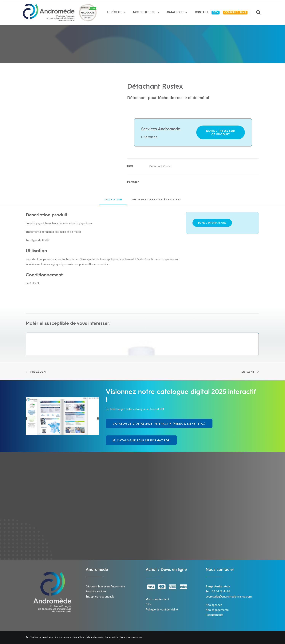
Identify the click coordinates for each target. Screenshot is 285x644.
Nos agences (214, 605)
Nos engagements (217, 610)
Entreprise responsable (100, 597)
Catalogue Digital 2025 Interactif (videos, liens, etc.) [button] (159, 423)
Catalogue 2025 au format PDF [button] (141, 440)
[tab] (156, 201)
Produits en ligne (96, 591)
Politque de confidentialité (162, 610)
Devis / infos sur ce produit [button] (221, 132)
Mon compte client (157, 599)
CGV (148, 604)
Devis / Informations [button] (212, 223)
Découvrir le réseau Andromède (105, 586)
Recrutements (214, 615)
